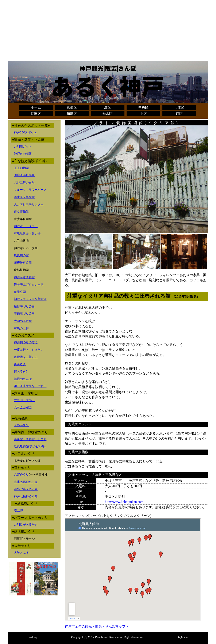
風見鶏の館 (21, 255)
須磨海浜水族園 (24, 175)
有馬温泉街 (21, 425)
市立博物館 (21, 212)
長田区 (36, 114)
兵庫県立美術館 (24, 197)
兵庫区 (179, 107)
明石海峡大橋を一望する (30, 386)
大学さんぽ (21, 553)
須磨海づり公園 (24, 306)
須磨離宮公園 (23, 263)
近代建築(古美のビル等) (30, 446)
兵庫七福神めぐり (26, 482)
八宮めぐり (21, 474)
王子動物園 (21, 168)
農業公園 (20, 292)
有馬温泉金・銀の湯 (27, 234)
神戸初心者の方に (26, 342)
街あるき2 (21, 371)
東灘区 (72, 107)
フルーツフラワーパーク (30, 190)
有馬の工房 (21, 328)
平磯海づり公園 (24, 314)
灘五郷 (18, 510)
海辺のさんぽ (23, 379)
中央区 (143, 107)
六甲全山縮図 (23, 407)
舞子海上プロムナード (29, 284)
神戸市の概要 (23, 154)
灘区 (108, 107)
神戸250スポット (25, 132)
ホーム (36, 107)
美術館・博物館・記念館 (30, 439)
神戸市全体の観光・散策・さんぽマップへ (97, 626)
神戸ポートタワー (26, 226)
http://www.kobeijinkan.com (124, 502)
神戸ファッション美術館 (30, 299)
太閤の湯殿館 (23, 321)
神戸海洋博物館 (24, 277)
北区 (143, 114)
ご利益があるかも (26, 524)
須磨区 (72, 114)
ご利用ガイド (23, 147)
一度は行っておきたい (29, 350)
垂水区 (108, 114)
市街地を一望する (26, 357)
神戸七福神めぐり (26, 496)
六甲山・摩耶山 (24, 400)
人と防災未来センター (29, 204)
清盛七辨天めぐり (26, 489)
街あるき (20, 364)
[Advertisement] (108, 31)
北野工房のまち (24, 182)
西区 (179, 114)
